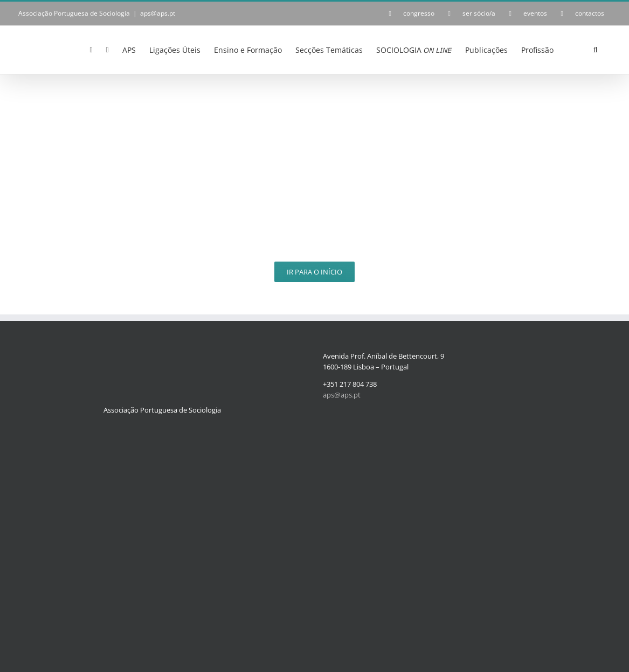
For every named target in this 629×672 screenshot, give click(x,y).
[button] (596, 49)
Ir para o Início (314, 272)
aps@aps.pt (158, 13)
